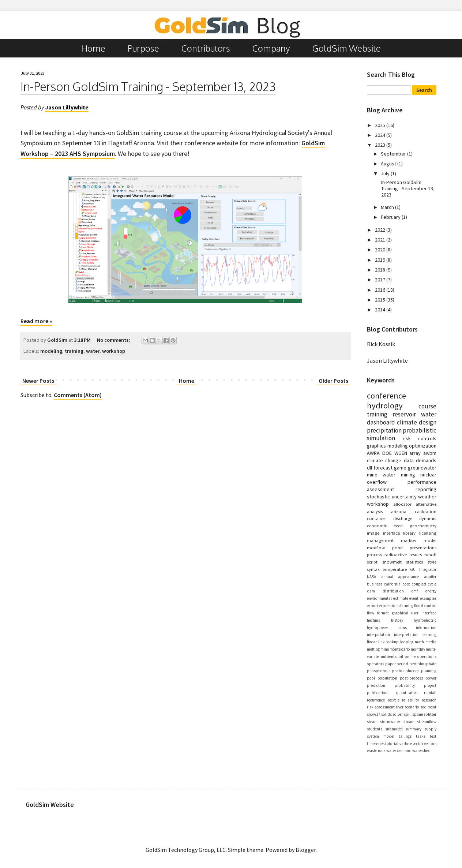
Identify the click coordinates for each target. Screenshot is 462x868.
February (391, 217)
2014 (381, 310)
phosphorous (379, 671)
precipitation (384, 430)
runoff (430, 554)
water (93, 351)
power (431, 678)
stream (408, 722)
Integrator (428, 569)
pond (397, 547)
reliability (410, 700)
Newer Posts (38, 381)
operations (427, 656)
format (383, 613)
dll (369, 468)
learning (429, 635)
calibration (426, 511)
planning (429, 671)
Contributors (206, 48)
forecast (383, 468)
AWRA (373, 453)
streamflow (427, 722)
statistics (414, 562)
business (375, 584)
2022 (381, 230)
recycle (394, 700)
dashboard (381, 422)
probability (405, 685)
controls (427, 438)
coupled (419, 584)
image (373, 533)
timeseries (376, 744)
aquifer (430, 577)
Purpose (143, 48)
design (428, 422)
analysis (375, 511)
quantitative (407, 693)
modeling (51, 351)
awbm (430, 453)
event (414, 598)
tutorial (392, 744)
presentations (423, 547)
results (416, 554)
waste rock (376, 751)
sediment (428, 707)
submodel (394, 729)
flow (371, 613)
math (419, 642)
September (394, 154)
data (409, 460)
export (373, 606)
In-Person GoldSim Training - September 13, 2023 (148, 87)
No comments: (114, 340)
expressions (389, 606)
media (431, 642)
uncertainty (404, 497)
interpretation (406, 635)
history (397, 620)
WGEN (401, 453)
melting (373, 649)
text (433, 736)
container (376, 518)
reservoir (404, 414)
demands (426, 460)
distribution (393, 591)
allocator (402, 504)
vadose (406, 744)
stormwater (390, 722)
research (429, 700)
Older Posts (333, 381)
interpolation (378, 635)
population (387, 678)
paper (390, 664)
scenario (412, 707)
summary (413, 729)
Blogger (306, 850)
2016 (381, 290)
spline (418, 714)
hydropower (378, 628)
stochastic (378, 497)
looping (407, 642)
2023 (381, 145)
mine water (381, 475)
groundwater (422, 468)
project (430, 685)
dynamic (428, 518)
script (372, 562)
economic (377, 525)
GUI (413, 569)
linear (372, 642)
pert (413, 664)
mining (408, 475)
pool (371, 678)
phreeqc (412, 671)
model (430, 540)
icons (402, 628)
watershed (421, 751)
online (410, 656)
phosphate (427, 664)
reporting (426, 489)
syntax (373, 569)
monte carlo (400, 649)
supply (430, 729)
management (380, 540)
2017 (381, 280)
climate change (384, 460)
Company (271, 48)
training (74, 351)
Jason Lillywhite (387, 360)
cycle (432, 584)
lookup (392, 642)
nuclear (428, 475)
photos (398, 671)
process (374, 554)
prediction (376, 685)
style (432, 562)
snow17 (374, 714)
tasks (421, 736)
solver (398, 714)
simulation (381, 438)
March (388, 207)
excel (399, 525)
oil (401, 656)
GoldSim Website (347, 48)
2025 (381, 125)
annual (387, 577)
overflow (377, 482)
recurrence (376, 700)
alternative (426, 504)
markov (409, 540)
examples (428, 598)
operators (375, 664)
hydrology (385, 405)
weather (427, 497)
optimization (423, 446)
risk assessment (381, 707)
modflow (376, 547)
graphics (376, 446)
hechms (373, 620)
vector (418, 744)
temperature (395, 569)
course (427, 406)
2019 (381, 260)
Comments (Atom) (78, 395)
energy (431, 591)
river (400, 707)
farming (407, 606)
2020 (381, 250)
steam (372, 722)
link (382, 642)
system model (381, 736)
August (389, 164)
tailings (405, 736)
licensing (428, 533)
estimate (401, 598)
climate (407, 422)
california (392, 584)
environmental (379, 598)
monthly (418, 649)
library (409, 533)
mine (385, 649)
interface (391, 533)
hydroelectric (425, 620)
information (426, 628)
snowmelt (392, 562)
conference (386, 396)
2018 (381, 270)
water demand (399, 751)
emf (415, 591)
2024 (381, 135)
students (375, 729)
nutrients (389, 656)
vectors (430, 744)
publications (378, 693)
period (402, 664)
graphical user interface (414, 613)
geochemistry (423, 525)
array (415, 453)
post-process (411, 678)
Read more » (36, 321)
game (400, 468)
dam (371, 591)
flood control (425, 606)
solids (386, 714)
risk (407, 438)
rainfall (430, 693)
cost (406, 584)
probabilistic (420, 430)
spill (408, 714)
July (386, 173)
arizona (399, 511)
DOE (387, 453)
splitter (430, 714)
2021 (381, 240)
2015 (381, 300)
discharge (403, 518)
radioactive (396, 554)
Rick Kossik (381, 344)
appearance (408, 577)
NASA (371, 577)
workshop (114, 351)
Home (93, 48)
